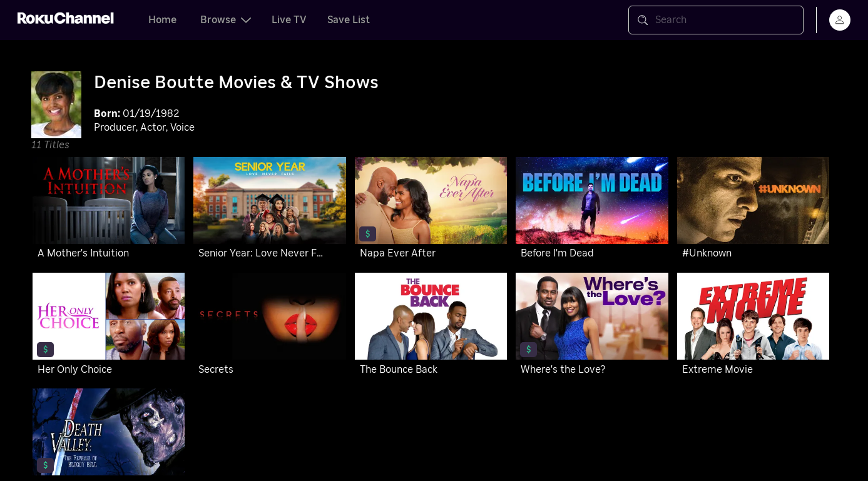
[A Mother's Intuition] (109, 210)
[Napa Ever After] (431, 210)
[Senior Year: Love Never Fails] (269, 210)
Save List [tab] (349, 20)
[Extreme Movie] (753, 326)
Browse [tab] (226, 20)
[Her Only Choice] (109, 326)
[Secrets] (269, 326)
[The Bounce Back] (431, 326)
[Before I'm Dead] (592, 210)
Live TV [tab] (289, 20)
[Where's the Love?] (592, 326)
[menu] (840, 20)
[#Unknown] (753, 210)
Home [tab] (162, 20)
